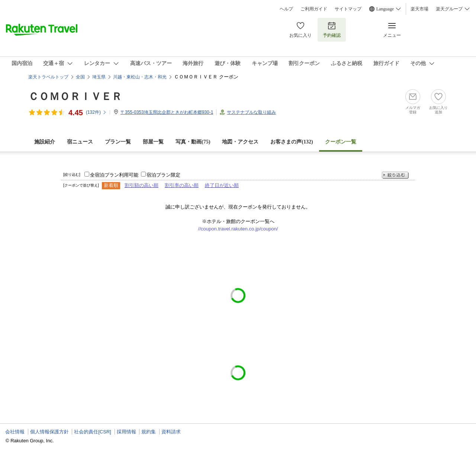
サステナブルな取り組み (251, 112)
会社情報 (15, 432)
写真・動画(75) (193, 142)
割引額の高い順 (141, 185)
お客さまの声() (292, 142)
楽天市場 (419, 9)
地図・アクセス (240, 142)
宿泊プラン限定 (163, 175)
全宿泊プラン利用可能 (114, 175)
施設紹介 (45, 142)
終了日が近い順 (222, 185)
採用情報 (126, 432)
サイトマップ (348, 9)
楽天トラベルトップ (48, 77)
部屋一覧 (153, 142)
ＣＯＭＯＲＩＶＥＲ (75, 96)
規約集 (149, 432)
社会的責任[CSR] (93, 432)
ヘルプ (286, 9)
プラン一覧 (118, 142)
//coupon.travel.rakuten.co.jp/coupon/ (238, 229)
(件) (96, 112)
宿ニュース (80, 142)
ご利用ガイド (314, 9)
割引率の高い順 (182, 185)
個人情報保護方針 (49, 432)
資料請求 (171, 432)
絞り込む (395, 175)
